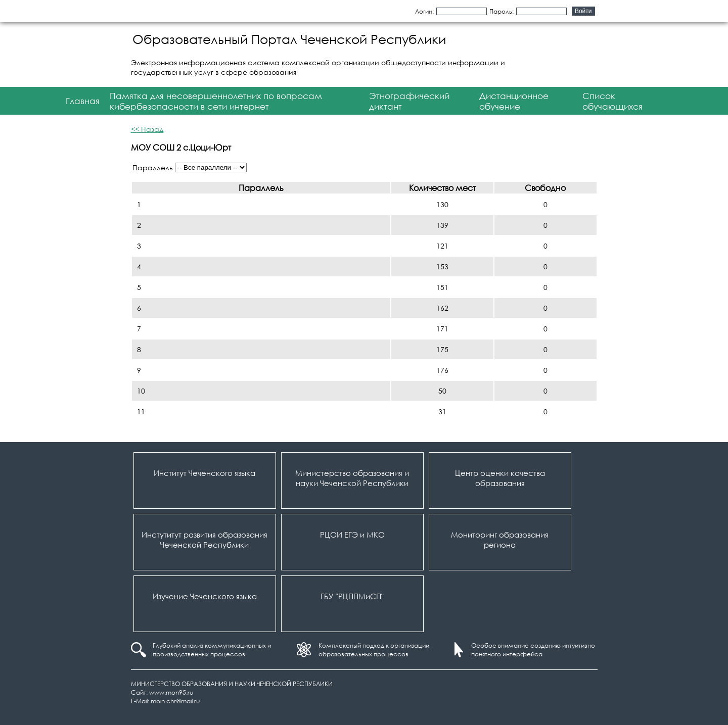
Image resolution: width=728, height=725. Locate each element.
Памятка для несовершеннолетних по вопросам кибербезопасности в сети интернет (216, 101)
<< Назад (147, 129)
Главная (83, 101)
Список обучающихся (612, 101)
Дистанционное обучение (514, 101)
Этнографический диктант (409, 101)
